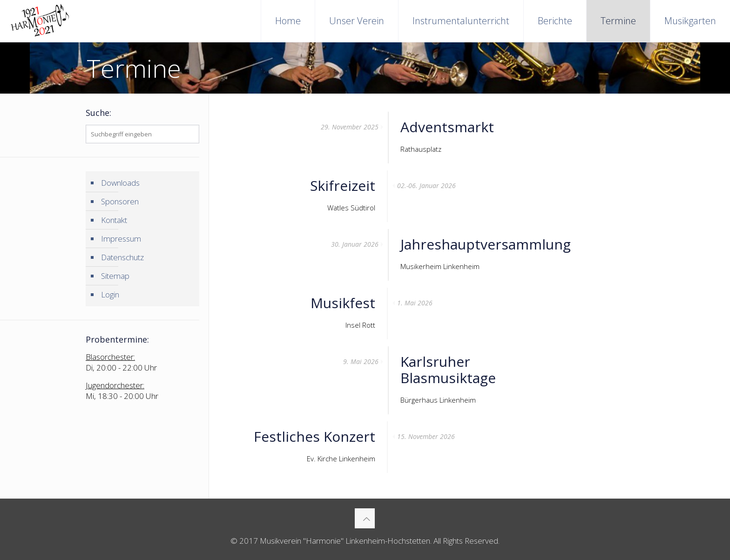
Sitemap (115, 276)
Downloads (120, 183)
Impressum (121, 239)
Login (110, 294)
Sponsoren (120, 201)
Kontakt (114, 220)
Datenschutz (122, 257)
